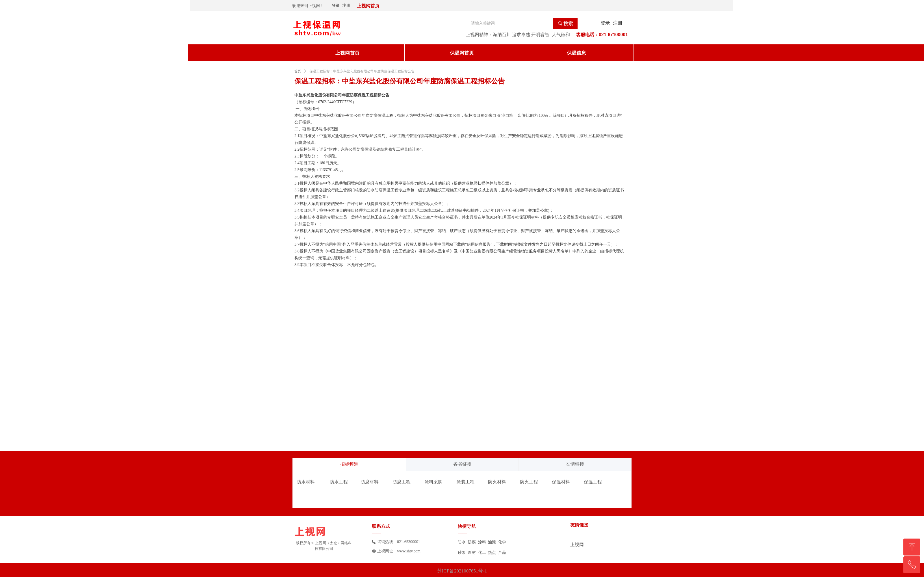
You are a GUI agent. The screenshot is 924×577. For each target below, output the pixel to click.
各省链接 (462, 464)
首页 (298, 71)
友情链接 (575, 464)
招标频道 (349, 464)
